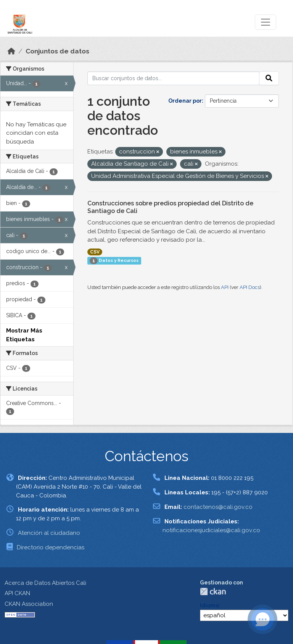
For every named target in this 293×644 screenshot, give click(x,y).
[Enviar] (269, 78)
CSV (95, 252)
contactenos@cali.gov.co (218, 507)
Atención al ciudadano (49, 533)
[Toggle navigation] (266, 22)
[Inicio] (11, 51)
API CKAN (17, 593)
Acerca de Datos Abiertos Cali (45, 583)
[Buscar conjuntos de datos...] (174, 78)
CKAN (213, 592)
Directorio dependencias (51, 547)
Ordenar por (185, 101)
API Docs (250, 287)
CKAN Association (29, 604)
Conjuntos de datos (57, 51)
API (225, 287)
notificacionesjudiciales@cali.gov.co (211, 530)
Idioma (209, 605)
